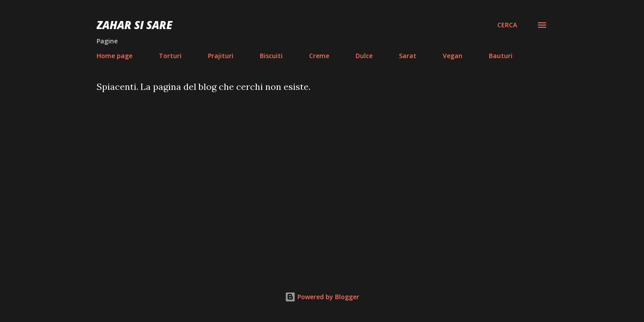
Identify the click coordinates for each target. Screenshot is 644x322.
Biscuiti (271, 56)
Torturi (170, 56)
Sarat (408, 56)
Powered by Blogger (322, 297)
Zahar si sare (134, 25)
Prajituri (221, 56)
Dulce (364, 56)
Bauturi (501, 56)
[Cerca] (507, 25)
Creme (319, 56)
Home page (114, 56)
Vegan (453, 56)
